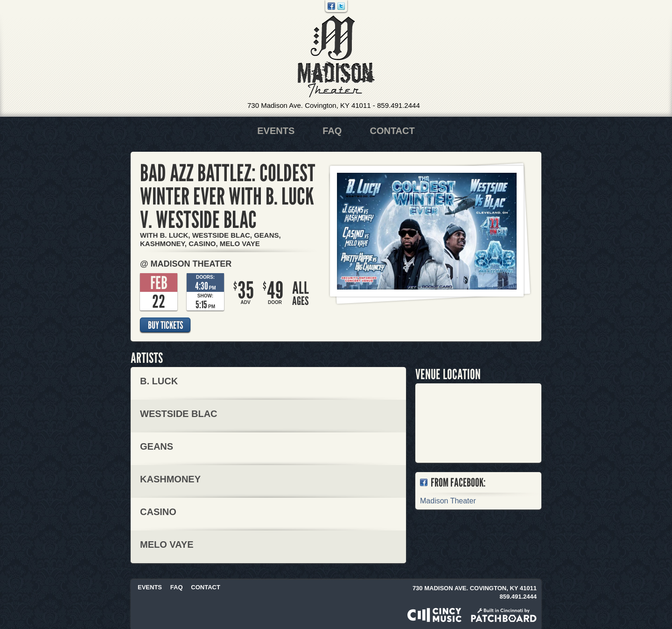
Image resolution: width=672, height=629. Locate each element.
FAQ (332, 131)
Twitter (341, 6)
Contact (392, 131)
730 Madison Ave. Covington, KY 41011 (309, 105)
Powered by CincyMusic (434, 615)
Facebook (331, 6)
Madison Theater (336, 57)
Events (276, 131)
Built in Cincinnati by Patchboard (504, 615)
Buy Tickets (165, 325)
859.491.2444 (399, 105)
